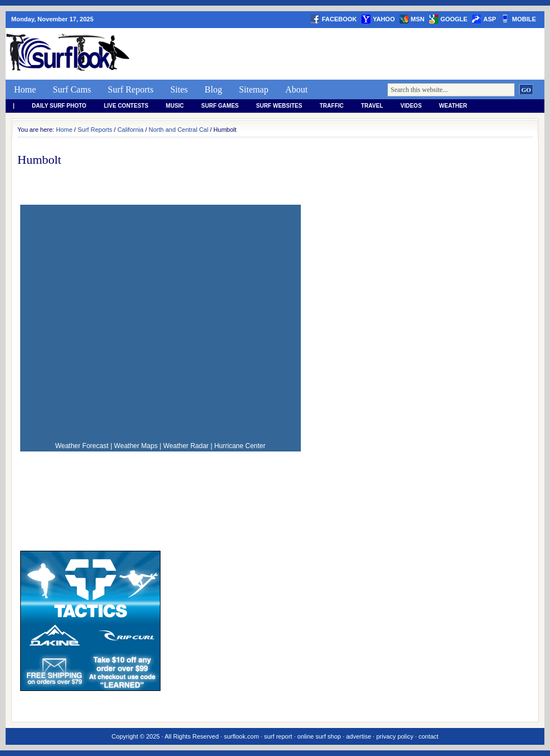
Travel (372, 106)
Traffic (331, 106)
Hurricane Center (240, 446)
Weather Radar (186, 446)
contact (428, 736)
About (296, 89)
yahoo (384, 19)
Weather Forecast (82, 446)
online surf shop (319, 736)
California (130, 130)
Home (25, 89)
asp (490, 19)
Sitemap (254, 89)
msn (418, 19)
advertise (359, 736)
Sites (179, 89)
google (454, 19)
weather (453, 106)
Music (175, 106)
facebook (339, 19)
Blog (214, 89)
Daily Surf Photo (59, 106)
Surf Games (220, 106)
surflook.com (241, 736)
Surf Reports (130, 89)
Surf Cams (72, 89)
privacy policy (395, 736)
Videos (411, 106)
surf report (278, 736)
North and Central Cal (178, 130)
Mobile (524, 19)
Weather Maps (136, 446)
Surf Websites (279, 106)
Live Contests (126, 106)
